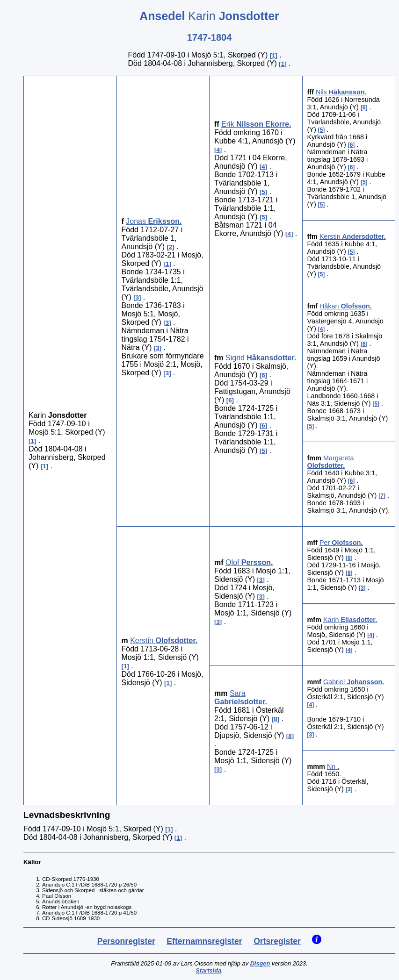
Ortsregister (277, 941)
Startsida (208, 970)
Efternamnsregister (204, 941)
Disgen (260, 963)
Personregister (126, 941)
